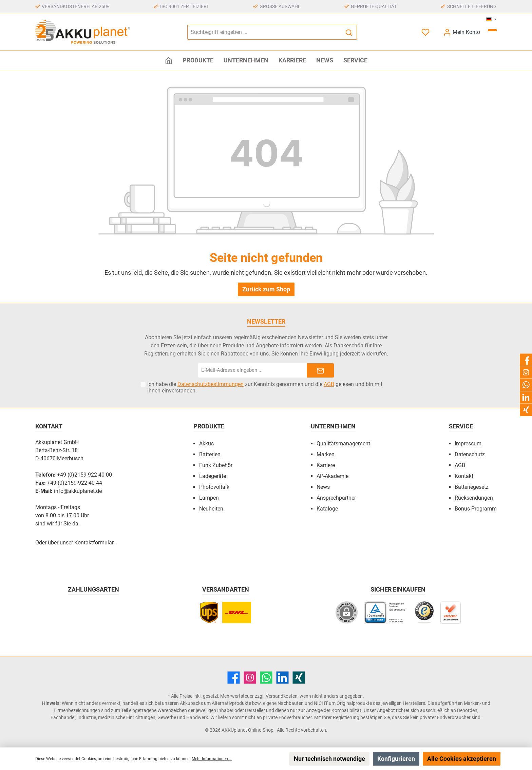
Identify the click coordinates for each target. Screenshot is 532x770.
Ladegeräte (213, 476)
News (323, 487)
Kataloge (327, 509)
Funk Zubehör (216, 465)
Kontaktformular (94, 543)
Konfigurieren (396, 759)
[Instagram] (250, 678)
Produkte (209, 426)
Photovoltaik (214, 487)
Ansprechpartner (336, 498)
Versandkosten (282, 696)
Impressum (468, 444)
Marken (326, 454)
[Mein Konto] (462, 32)
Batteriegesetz (472, 487)
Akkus (206, 444)
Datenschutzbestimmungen (211, 384)
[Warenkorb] (492, 30)
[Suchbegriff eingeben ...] (264, 32)
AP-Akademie (332, 476)
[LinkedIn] (282, 678)
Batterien (210, 454)
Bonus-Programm (476, 509)
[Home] (169, 60)
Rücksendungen (474, 498)
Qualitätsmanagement (343, 444)
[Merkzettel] (426, 32)
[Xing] (299, 678)
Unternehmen (333, 426)
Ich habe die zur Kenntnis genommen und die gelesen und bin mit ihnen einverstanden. (265, 387)
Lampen (209, 498)
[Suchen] (349, 32)
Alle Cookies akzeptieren (462, 759)
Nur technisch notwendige (329, 759)
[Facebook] (234, 678)
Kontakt (464, 476)
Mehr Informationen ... (212, 759)
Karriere (326, 465)
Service (461, 426)
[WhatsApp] (266, 678)
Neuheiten (211, 509)
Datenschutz (470, 454)
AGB (329, 384)
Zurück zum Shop (266, 289)
